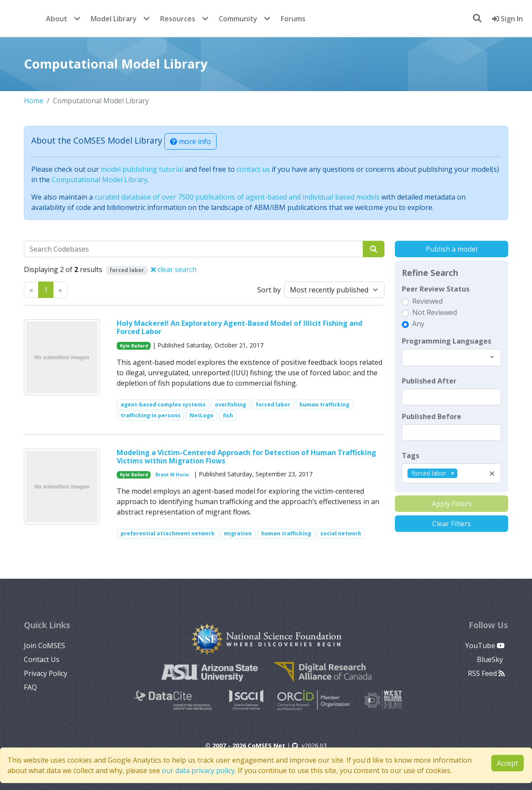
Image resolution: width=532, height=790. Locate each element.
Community (238, 19)
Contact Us (42, 659)
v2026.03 (309, 746)
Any (418, 324)
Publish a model (452, 249)
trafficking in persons (151, 415)
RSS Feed (486, 673)
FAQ (30, 687)
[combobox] (452, 357)
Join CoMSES (44, 646)
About (57, 19)
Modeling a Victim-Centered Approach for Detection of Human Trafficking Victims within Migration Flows (246, 457)
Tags (410, 456)
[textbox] (452, 397)
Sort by (269, 290)
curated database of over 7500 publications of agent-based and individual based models (237, 197)
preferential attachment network (168, 533)
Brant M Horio (172, 475)
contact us (253, 169)
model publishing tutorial (142, 169)
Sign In (507, 19)
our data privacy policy (198, 770)
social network (341, 533)
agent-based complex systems (163, 405)
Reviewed (427, 301)
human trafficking (324, 405)
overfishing (230, 405)
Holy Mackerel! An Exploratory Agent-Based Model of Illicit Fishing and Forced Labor (240, 327)
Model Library (114, 19)
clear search (174, 269)
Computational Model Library (100, 180)
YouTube (485, 646)
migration (238, 533)
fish (228, 415)
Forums (293, 19)
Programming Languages (447, 341)
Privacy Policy (46, 673)
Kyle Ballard (134, 346)
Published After (429, 381)
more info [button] (190, 141)
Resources (178, 19)
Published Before (432, 416)
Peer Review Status (436, 289)
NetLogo (202, 415)
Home (34, 101)
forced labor (273, 405)
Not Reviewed (435, 312)
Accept (507, 763)
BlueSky (491, 659)
